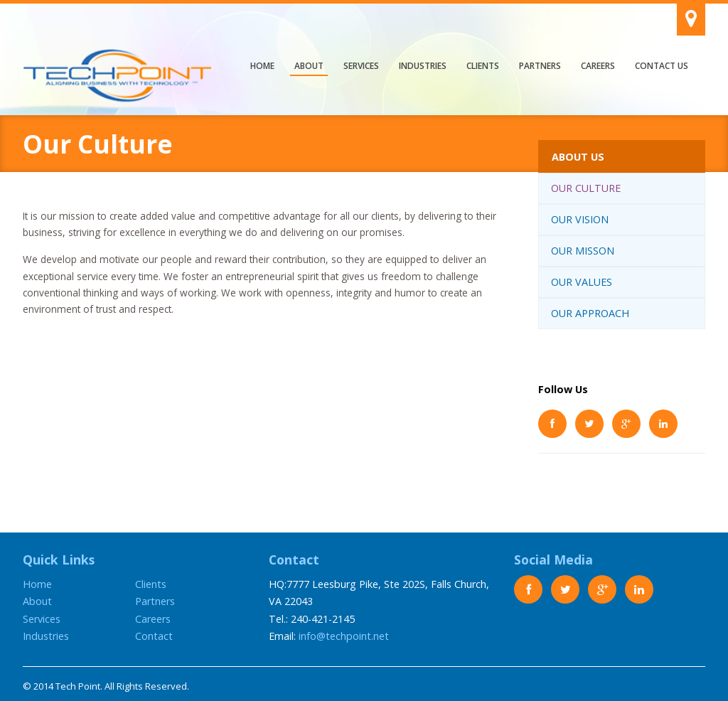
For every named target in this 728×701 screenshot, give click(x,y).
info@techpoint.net (344, 636)
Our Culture (586, 188)
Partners (540, 66)
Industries (423, 66)
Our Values (582, 282)
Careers (598, 66)
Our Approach (590, 313)
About (309, 66)
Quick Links (59, 560)
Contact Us (662, 66)
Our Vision (580, 219)
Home (262, 66)
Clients (483, 66)
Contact (154, 636)
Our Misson (583, 251)
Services (361, 66)
